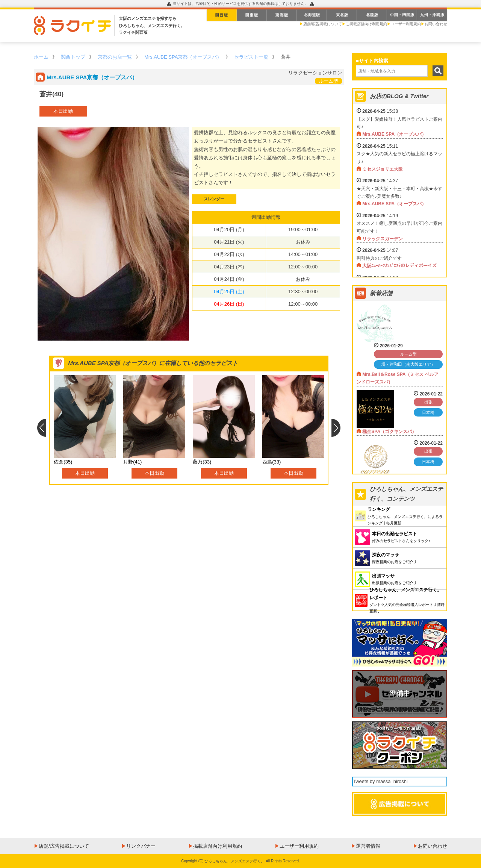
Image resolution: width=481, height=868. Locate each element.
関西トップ (73, 57)
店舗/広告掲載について (323, 24)
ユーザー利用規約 (406, 24)
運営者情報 (368, 846)
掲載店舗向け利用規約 (218, 846)
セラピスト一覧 (251, 57)
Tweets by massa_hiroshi (380, 781)
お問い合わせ (436, 24)
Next (336, 428)
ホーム (41, 57)
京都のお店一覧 (115, 57)
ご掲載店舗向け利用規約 (366, 24)
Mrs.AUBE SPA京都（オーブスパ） (183, 57)
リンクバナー (141, 846)
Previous (42, 428)
